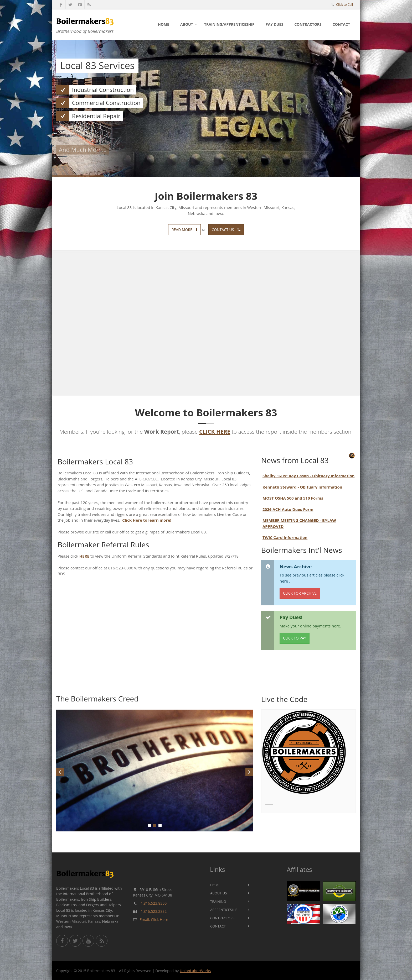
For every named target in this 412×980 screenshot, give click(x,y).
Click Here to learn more (146, 520)
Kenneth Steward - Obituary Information (302, 487)
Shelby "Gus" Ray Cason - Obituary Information (308, 476)
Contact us (226, 230)
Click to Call (344, 5)
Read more (184, 230)
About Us (218, 893)
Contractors (308, 24)
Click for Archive (300, 593)
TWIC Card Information (285, 537)
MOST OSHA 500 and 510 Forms (293, 498)
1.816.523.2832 (154, 911)
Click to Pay (295, 638)
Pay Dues (274, 24)
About (187, 24)
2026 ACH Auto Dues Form (288, 509)
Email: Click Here (154, 919)
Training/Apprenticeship (229, 24)
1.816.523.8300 (154, 903)
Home (164, 24)
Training (218, 902)
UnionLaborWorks (195, 971)
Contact (341, 24)
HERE (84, 556)
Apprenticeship (224, 910)
